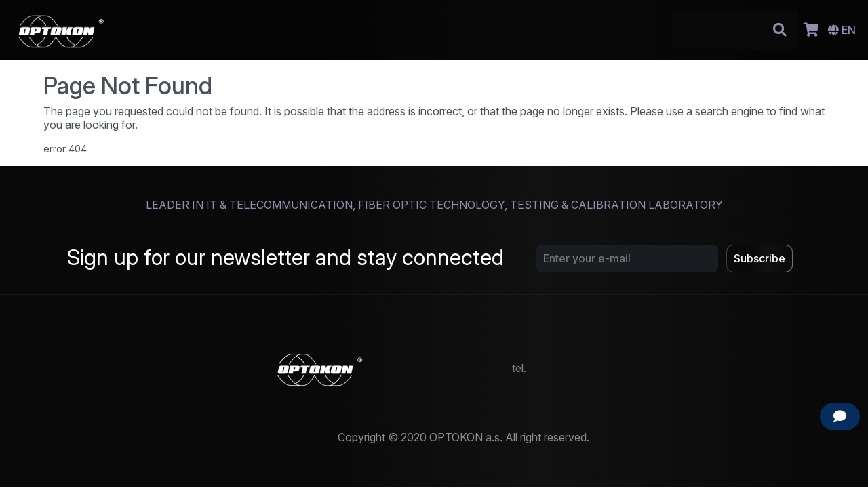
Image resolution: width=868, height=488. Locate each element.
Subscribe (759, 258)
